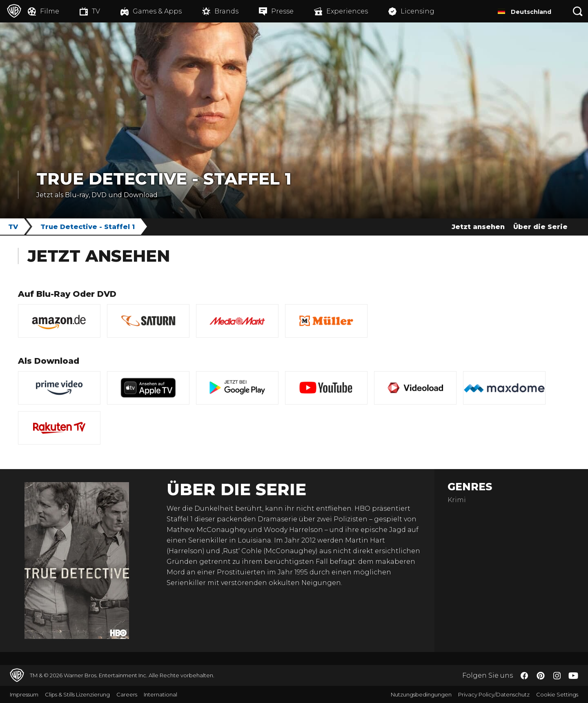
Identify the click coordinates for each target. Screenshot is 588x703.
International (160, 694)
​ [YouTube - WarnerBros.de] (573, 675)
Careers (127, 694)
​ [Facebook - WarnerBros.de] (524, 676)
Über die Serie (540, 227)
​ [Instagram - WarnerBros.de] (557, 676)
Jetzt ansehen (478, 227)
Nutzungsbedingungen (421, 694)
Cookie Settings (557, 694)
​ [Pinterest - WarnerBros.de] (541, 676)
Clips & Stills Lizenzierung (77, 694)
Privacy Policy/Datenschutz (494, 694)
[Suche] (578, 11)
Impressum (24, 694)
